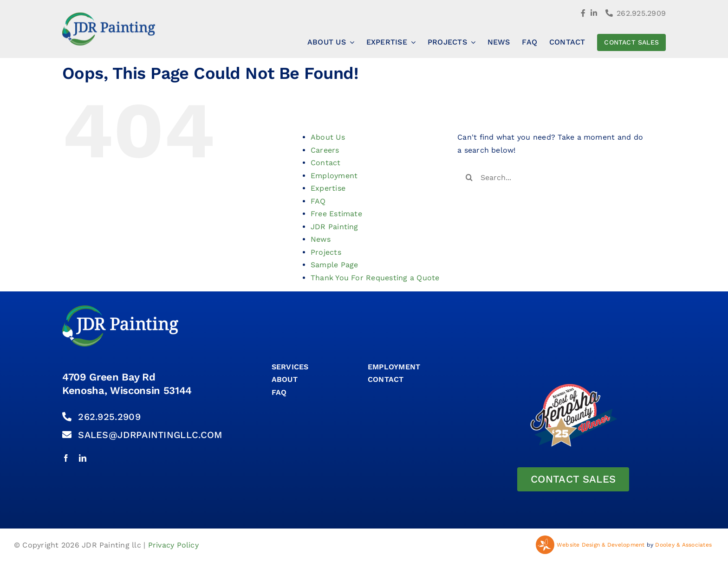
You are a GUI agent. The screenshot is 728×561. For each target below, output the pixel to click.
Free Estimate (336, 214)
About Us (328, 137)
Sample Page (335, 265)
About (285, 379)
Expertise (328, 188)
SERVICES (290, 367)
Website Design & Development (601, 545)
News (321, 239)
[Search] (469, 177)
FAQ (318, 201)
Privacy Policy (173, 545)
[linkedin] (83, 458)
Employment (334, 176)
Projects (326, 252)
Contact (326, 163)
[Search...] (553, 177)
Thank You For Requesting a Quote (375, 278)
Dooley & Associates (683, 545)
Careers (325, 150)
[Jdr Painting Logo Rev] (120, 309)
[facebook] (66, 458)
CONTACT (386, 379)
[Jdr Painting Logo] (109, 16)
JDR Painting (335, 227)
